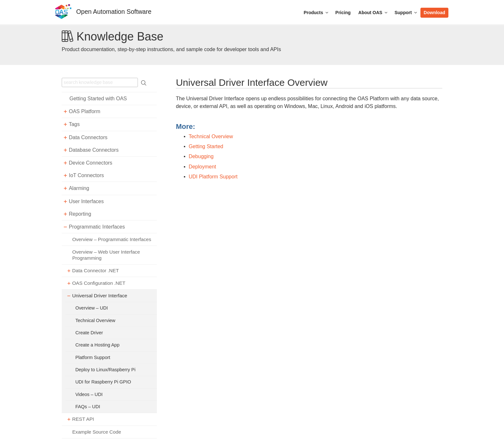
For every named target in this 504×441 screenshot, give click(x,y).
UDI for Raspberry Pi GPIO (103, 382)
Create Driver (89, 333)
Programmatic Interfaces (97, 227)
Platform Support (93, 357)
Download (434, 13)
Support (406, 13)
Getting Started (206, 146)
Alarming (79, 188)
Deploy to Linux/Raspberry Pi (105, 370)
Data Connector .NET (95, 270)
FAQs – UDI (88, 407)
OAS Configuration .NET (99, 283)
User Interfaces (86, 201)
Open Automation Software (114, 12)
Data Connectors (88, 137)
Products (317, 13)
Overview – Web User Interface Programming (106, 255)
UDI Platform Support (213, 177)
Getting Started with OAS (98, 99)
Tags (74, 124)
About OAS (373, 13)
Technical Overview (95, 320)
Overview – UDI (91, 308)
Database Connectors (94, 150)
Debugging (201, 156)
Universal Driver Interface (99, 296)
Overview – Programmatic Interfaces (112, 239)
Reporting (80, 214)
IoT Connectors (86, 175)
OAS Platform (85, 111)
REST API (83, 419)
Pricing (343, 13)
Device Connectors (90, 163)
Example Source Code (97, 432)
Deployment (202, 167)
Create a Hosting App (97, 345)
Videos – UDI (89, 394)
